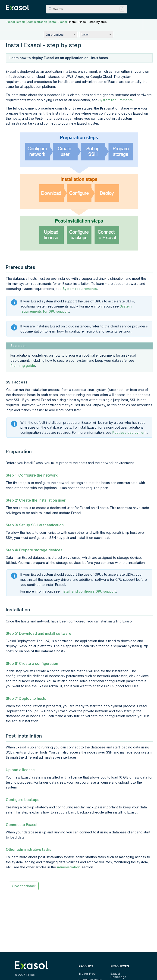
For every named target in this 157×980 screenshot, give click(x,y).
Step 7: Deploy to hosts (26, 698)
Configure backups (22, 800)
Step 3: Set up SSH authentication (35, 525)
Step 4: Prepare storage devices (34, 550)
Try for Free (87, 973)
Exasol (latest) (15, 22)
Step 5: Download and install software (39, 633)
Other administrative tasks (28, 849)
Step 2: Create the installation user (36, 500)
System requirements (116, 100)
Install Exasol (58, 22)
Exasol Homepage (123, 973)
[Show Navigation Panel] (149, 7)
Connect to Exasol (22, 825)
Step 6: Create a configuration (32, 663)
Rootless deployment (129, 432)
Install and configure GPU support (88, 591)
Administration (37, 22)
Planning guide (23, 366)
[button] (121, 9)
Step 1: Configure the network (32, 475)
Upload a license (20, 770)
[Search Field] (87, 9)
